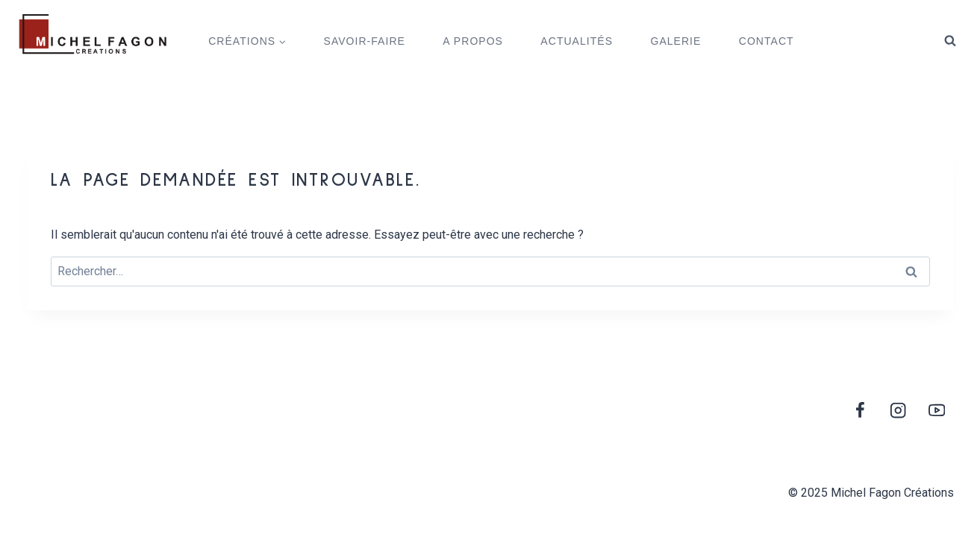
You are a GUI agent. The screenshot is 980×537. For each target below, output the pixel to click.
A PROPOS (473, 41)
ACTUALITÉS (577, 41)
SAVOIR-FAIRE (365, 41)
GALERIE (675, 41)
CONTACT (767, 41)
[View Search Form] (950, 41)
